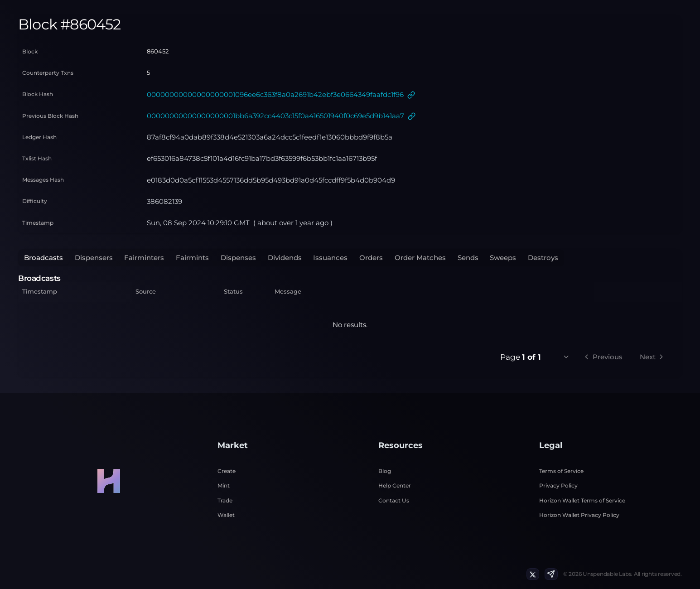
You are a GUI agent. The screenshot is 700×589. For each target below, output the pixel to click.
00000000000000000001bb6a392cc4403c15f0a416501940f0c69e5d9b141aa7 (275, 116)
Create (227, 471)
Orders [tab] (371, 258)
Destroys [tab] (543, 258)
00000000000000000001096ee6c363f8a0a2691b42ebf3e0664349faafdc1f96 (275, 94)
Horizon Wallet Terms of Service (582, 500)
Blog (385, 471)
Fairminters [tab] (144, 258)
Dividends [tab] (285, 258)
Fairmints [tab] (192, 258)
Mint (224, 485)
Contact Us (394, 500)
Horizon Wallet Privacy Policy (579, 515)
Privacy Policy (558, 485)
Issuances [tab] (330, 258)
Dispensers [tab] (94, 258)
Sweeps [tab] (503, 258)
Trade (225, 500)
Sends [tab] (468, 258)
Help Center (395, 485)
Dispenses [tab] (238, 258)
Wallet (226, 515)
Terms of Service (561, 471)
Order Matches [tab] (420, 258)
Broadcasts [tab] (43, 258)
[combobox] (561, 357)
